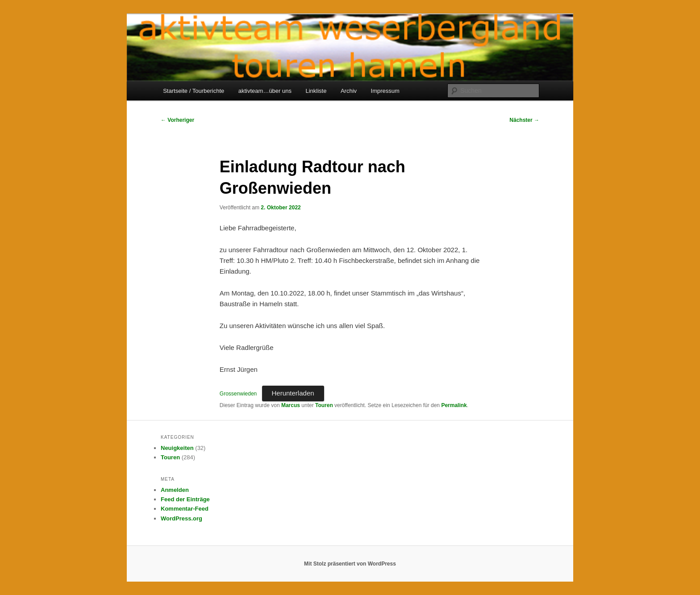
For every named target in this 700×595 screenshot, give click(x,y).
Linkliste (316, 91)
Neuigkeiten (177, 448)
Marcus (291, 405)
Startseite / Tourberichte (194, 91)
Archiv (349, 91)
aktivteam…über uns (265, 91)
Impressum (385, 91)
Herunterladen (293, 393)
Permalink (454, 405)
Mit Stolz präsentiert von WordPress (350, 564)
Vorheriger (177, 120)
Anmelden (175, 490)
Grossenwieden (238, 394)
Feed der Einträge (185, 499)
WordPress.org (181, 518)
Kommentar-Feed (185, 509)
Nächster (524, 120)
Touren (324, 405)
